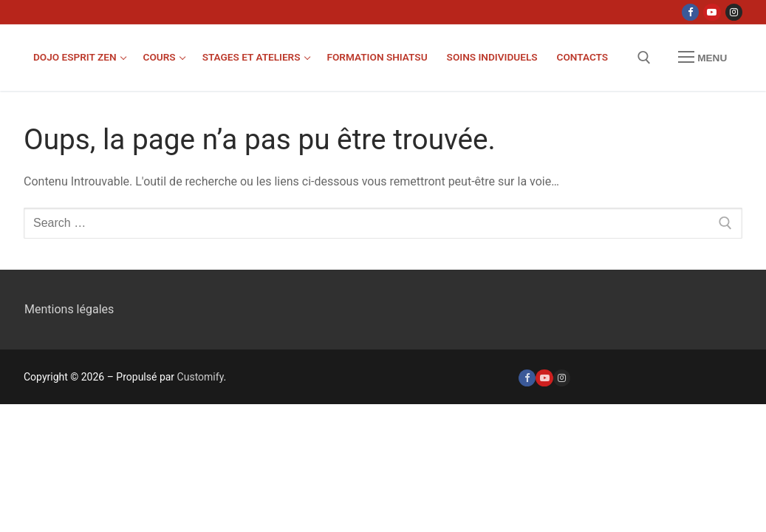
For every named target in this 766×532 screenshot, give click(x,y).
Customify (201, 377)
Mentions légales (69, 309)
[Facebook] (690, 12)
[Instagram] (734, 12)
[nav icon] (702, 58)
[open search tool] (644, 58)
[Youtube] (712, 12)
